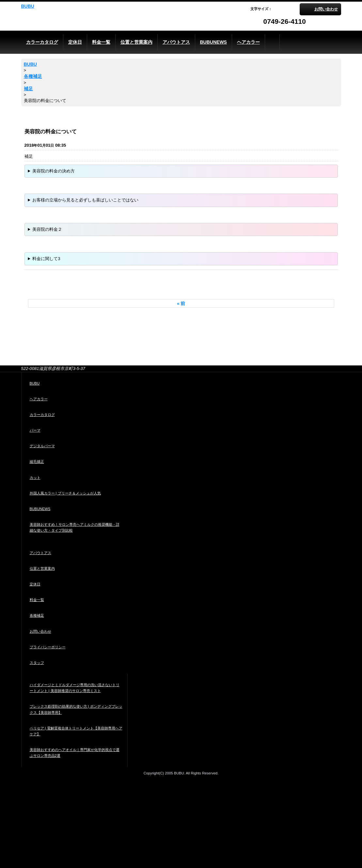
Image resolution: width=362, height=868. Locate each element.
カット (35, 478)
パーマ (35, 430)
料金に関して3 (46, 259)
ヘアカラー (39, 399)
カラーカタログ (42, 415)
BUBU (28, 6)
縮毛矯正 (37, 462)
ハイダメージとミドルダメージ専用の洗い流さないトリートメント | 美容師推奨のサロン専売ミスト (75, 688)
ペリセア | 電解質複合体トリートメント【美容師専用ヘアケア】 (76, 731)
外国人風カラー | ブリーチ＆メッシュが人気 (65, 493)
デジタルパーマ (42, 446)
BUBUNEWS (40, 509)
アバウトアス (40, 553)
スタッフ (37, 663)
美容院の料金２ (47, 229)
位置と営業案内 (42, 568)
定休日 (35, 584)
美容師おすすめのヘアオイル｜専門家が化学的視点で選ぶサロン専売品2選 (75, 753)
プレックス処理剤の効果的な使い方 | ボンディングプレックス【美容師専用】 (76, 709)
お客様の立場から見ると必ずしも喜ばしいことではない (85, 200)
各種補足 (37, 615)
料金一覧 (37, 600)
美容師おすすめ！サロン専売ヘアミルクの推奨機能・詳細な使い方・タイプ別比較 (75, 527)
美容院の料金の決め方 (54, 171)
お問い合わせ (326, 9)
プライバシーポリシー (48, 647)
